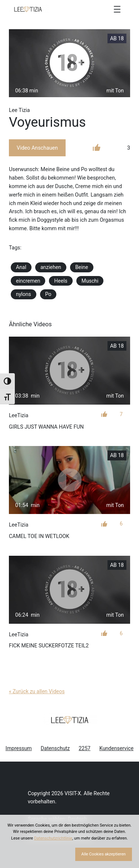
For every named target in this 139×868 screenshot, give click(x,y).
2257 (85, 748)
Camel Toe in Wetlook (39, 536)
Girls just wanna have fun (46, 427)
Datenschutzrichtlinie (53, 838)
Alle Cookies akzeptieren (103, 854)
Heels (61, 281)
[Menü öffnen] (117, 9)
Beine (82, 267)
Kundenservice (116, 748)
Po (48, 294)
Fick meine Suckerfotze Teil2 (49, 646)
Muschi (90, 281)
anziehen (51, 267)
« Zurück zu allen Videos (37, 691)
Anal (21, 267)
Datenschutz (55, 748)
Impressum (19, 748)
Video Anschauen (37, 148)
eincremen (28, 281)
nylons (24, 294)
